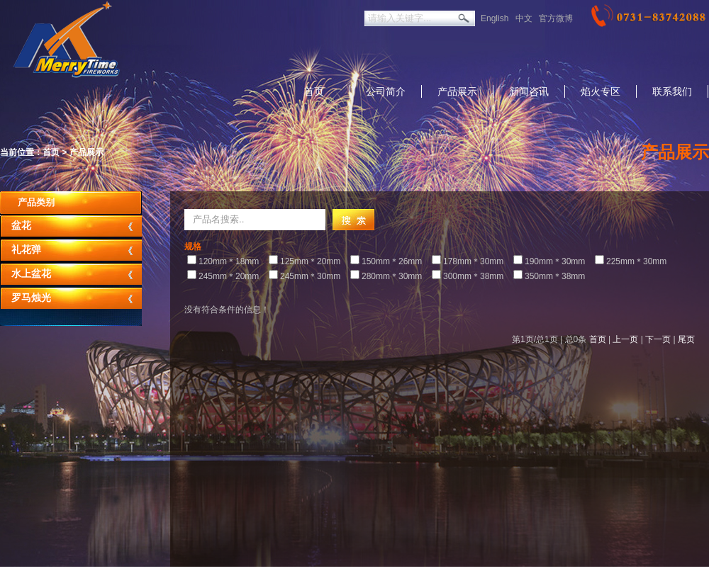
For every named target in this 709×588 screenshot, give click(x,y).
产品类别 (36, 202)
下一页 (658, 339)
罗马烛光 (31, 298)
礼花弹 (26, 250)
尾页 (686, 339)
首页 (314, 91)
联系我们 (672, 91)
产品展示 (457, 91)
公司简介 (386, 91)
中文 (524, 18)
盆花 (21, 226)
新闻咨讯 (529, 91)
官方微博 (556, 18)
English (495, 18)
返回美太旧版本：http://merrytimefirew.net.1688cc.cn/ (312, 577)
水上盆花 (31, 274)
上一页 (625, 339)
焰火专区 (601, 91)
